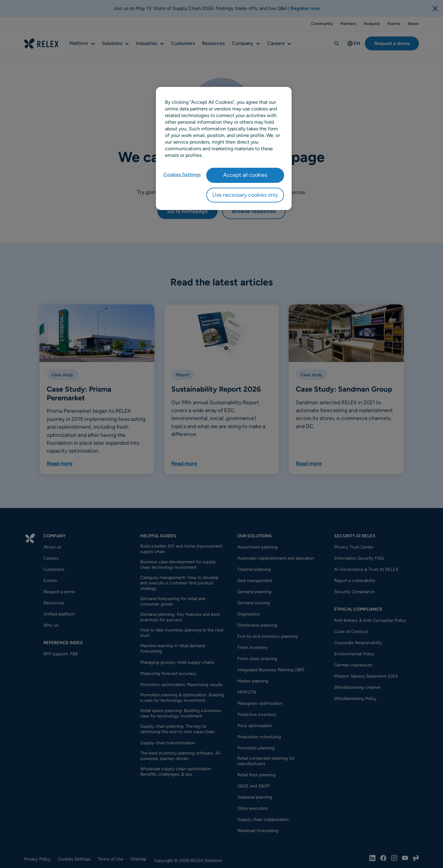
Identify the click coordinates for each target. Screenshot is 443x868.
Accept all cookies (245, 175)
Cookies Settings (182, 175)
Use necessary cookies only (245, 195)
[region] (224, 148)
